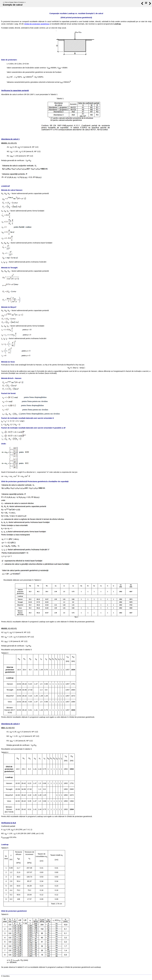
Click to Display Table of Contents (14, 2)
